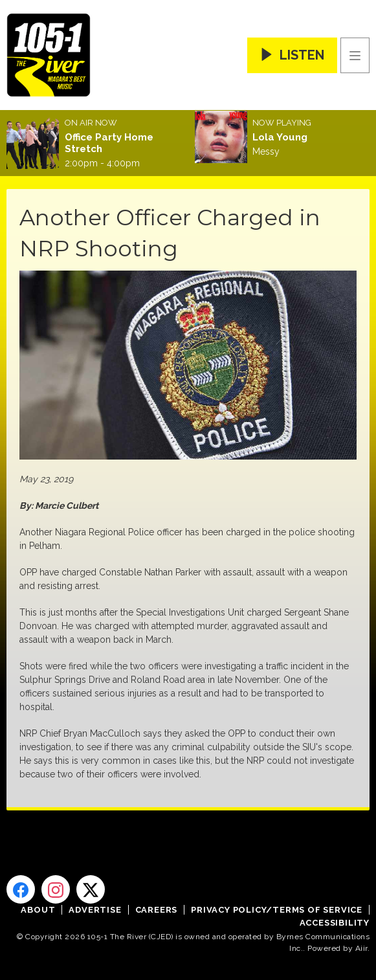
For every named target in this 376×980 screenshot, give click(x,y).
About (38, 910)
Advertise (95, 910)
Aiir (361, 948)
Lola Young (280, 137)
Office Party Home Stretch (109, 143)
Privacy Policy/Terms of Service (277, 910)
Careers (157, 910)
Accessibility (335, 923)
